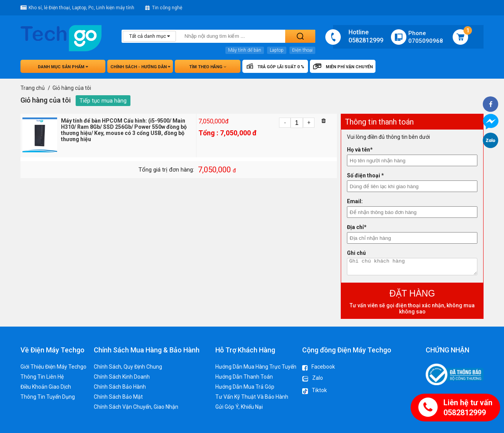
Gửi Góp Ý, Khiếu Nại (239, 407)
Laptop (277, 50)
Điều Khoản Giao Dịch (46, 387)
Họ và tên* (360, 150)
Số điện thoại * (365, 175)
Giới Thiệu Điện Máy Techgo (53, 367)
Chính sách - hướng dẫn (140, 67)
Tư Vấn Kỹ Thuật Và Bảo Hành (252, 397)
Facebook (319, 367)
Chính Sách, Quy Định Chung (128, 367)
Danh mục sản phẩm (63, 67)
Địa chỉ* (357, 227)
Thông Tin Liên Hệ (42, 377)
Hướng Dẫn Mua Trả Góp (245, 387)
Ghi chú (356, 253)
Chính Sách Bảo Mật (118, 397)
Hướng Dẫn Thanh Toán (244, 377)
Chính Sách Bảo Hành (120, 387)
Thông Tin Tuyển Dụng (48, 397)
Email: (355, 201)
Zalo (313, 379)
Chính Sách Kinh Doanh (122, 377)
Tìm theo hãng (208, 67)
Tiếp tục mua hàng (103, 101)
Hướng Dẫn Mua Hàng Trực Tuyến (256, 367)
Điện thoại (302, 50)
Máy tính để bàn (245, 50)
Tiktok (315, 391)
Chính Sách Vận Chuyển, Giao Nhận (136, 407)
